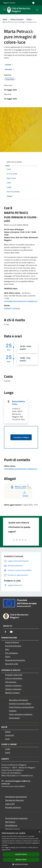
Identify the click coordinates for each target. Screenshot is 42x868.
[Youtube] (11, 632)
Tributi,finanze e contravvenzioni (21, 707)
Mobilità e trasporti (12, 693)
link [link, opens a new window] (9, 850)
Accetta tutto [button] (21, 854)
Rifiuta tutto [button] (21, 860)
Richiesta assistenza (13, 807)
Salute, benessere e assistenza (21, 714)
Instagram (16, 308)
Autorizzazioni (14, 718)
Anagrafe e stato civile (14, 675)
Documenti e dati (12, 664)
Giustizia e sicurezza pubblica (20, 704)
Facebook (8, 308)
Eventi (29, 19)
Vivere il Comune (17, 19)
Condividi (9, 65)
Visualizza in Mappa (21, 437)
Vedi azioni (10, 69)
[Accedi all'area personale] (33, 3)
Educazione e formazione (18, 700)
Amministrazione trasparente (16, 818)
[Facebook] (5, 632)
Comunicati (9, 735)
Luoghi (8, 749)
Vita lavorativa (11, 682)
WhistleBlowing (11, 825)
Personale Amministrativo (15, 660)
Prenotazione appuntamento (16, 797)
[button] (21, 864)
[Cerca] (37, 10)
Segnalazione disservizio (14, 800)
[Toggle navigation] (4, 10)
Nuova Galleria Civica (18, 403)
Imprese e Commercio (13, 685)
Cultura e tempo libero (14, 678)
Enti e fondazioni (12, 653)
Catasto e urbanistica (13, 689)
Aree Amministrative (13, 646)
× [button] (39, 832)
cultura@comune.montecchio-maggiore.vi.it (21, 301)
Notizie (8, 732)
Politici (8, 657)
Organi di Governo (12, 642)
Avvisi (7, 739)
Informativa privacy (13, 829)
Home (5, 19)
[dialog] (21, 849)
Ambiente (13, 711)
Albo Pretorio (10, 822)
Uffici (7, 649)
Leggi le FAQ (10, 804)
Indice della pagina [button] (14, 162)
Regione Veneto (9, 3)
